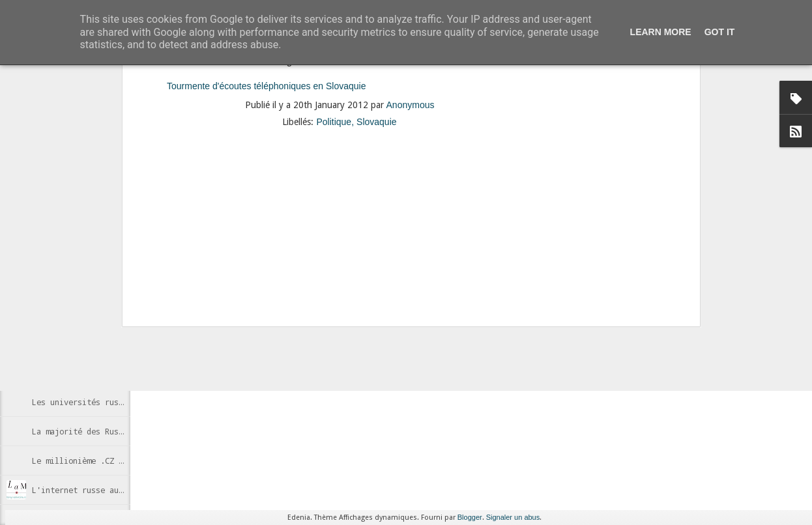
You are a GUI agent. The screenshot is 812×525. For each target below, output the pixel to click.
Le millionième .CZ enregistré (98, 461)
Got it (720, 32)
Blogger (470, 517)
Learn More (661, 32)
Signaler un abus (513, 517)
